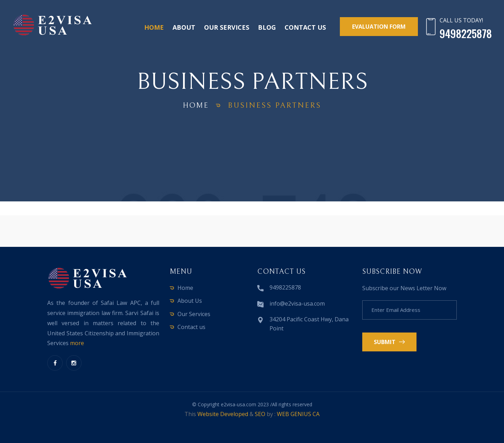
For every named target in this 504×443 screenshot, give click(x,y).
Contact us (305, 27)
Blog (267, 27)
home (196, 105)
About (184, 27)
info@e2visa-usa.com (297, 303)
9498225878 (285, 287)
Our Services (227, 27)
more (77, 343)
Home (154, 27)
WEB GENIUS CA (298, 414)
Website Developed (223, 414)
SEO (260, 414)
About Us (190, 301)
